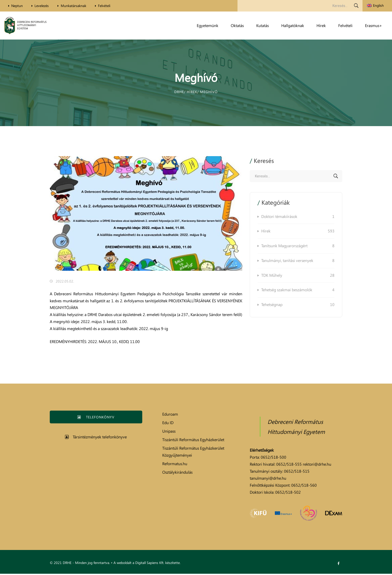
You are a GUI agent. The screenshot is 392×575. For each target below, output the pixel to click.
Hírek (298, 233)
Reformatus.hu (175, 465)
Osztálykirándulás (177, 473)
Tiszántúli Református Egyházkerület (193, 441)
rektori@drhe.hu (317, 465)
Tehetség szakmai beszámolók (298, 292)
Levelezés (44, 6)
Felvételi (110, 6)
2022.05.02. (65, 282)
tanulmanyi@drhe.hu (268, 479)
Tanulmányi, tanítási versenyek (298, 262)
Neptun (18, 6)
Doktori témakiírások (298, 218)
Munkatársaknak (77, 6)
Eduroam (170, 415)
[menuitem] (375, 6)
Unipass (169, 432)
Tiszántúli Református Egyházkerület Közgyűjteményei (193, 453)
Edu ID (168, 424)
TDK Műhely (298, 277)
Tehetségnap (298, 306)
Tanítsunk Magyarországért (298, 247)
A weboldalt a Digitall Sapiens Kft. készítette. (147, 564)
